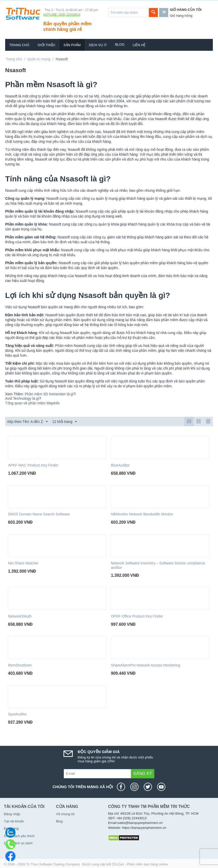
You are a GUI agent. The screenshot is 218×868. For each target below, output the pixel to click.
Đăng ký (143, 774)
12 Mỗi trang (64, 422)
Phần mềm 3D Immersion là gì (49, 394)
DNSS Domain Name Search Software (39, 514)
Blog (120, 44)
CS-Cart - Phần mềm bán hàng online (140, 864)
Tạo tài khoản (14, 821)
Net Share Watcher (23, 563)
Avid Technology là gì (22, 398)
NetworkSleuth (20, 616)
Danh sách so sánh (18, 843)
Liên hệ (139, 45)
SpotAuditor (17, 714)
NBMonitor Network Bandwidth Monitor (142, 514)
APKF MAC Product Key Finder (33, 465)
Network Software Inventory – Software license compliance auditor (158, 565)
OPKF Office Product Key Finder (137, 616)
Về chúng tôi (65, 814)
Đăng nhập (12, 814)
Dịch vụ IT (98, 45)
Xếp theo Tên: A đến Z (27, 422)
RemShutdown (20, 665)
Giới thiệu (46, 45)
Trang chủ (19, 45)
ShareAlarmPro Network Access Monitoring (146, 665)
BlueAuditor (120, 465)
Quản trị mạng (39, 59)
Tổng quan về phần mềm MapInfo (32, 403)
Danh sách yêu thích (19, 836)
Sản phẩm (72, 45)
